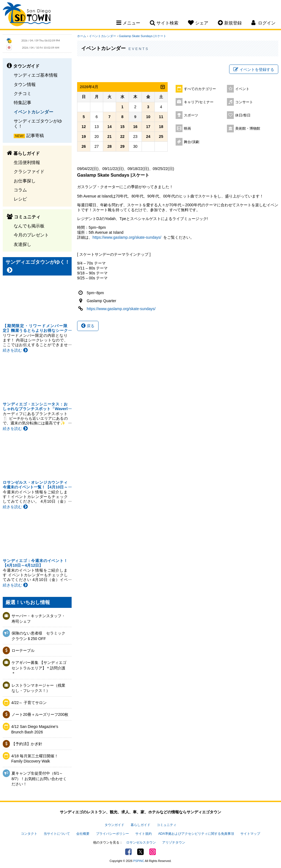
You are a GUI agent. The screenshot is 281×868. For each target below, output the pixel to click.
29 (122, 146)
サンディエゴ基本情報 (36, 75)
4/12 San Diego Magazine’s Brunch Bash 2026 (35, 729)
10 (148, 117)
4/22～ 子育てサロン (29, 703)
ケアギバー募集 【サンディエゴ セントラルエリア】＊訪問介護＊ (40, 668)
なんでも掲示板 (29, 226)
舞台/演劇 (192, 142)
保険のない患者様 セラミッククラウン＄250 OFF (38, 636)
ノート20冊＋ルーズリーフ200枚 (40, 714)
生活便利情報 (27, 162)
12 (84, 127)
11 (161, 117)
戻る (88, 326)
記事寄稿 (35, 135)
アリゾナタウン (174, 842)
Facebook (128, 852)
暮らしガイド (140, 825)
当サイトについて (57, 834)
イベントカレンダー (33, 112)
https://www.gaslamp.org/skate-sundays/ (127, 237)
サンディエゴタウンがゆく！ (38, 123)
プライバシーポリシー (113, 834)
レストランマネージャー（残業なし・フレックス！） (38, 688)
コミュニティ (167, 825)
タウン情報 (25, 84)
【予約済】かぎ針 (27, 744)
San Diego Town (27, 15)
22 (122, 137)
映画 (187, 129)
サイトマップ (250, 834)
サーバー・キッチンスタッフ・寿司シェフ (38, 619)
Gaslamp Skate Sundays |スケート (143, 36)
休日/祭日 (243, 115)
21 (109, 137)
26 (84, 146)
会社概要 (83, 834)
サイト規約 (144, 834)
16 (135, 127)
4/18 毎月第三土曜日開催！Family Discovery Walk (35, 759)
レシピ (20, 199)
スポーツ (191, 115)
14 (109, 127)
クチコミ (23, 93)
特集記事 (23, 102)
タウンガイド (114, 825)
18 (161, 127)
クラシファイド (29, 171)
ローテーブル (23, 650)
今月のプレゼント (31, 235)
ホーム (82, 36)
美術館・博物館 (248, 129)
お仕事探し (25, 181)
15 (122, 127)
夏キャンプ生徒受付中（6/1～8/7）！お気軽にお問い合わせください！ (39, 779)
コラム (20, 190)
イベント (242, 89)
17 (148, 127)
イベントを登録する (254, 69)
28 (109, 146)
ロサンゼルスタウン (141, 842)
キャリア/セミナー (199, 102)
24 (148, 137)
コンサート (244, 102)
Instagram (153, 852)
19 (84, 137)
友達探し (23, 244)
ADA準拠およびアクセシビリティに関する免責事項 (196, 834)
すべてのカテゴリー (200, 89)
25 (161, 137)
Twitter (140, 852)
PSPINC (139, 861)
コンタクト (29, 834)
